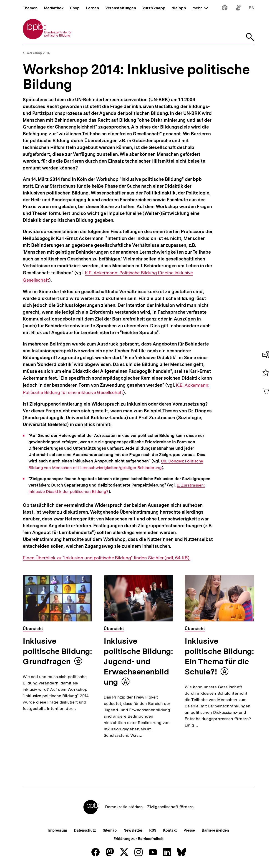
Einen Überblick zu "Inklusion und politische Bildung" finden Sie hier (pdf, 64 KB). (107, 558)
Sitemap (110, 830)
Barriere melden (215, 830)
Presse (189, 830)
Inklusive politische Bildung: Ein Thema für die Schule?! (219, 656)
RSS (153, 830)
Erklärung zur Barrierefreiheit (138, 839)
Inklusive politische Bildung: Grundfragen (57, 651)
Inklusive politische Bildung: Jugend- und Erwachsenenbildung (138, 661)
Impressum (58, 830)
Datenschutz (85, 830)
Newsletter (133, 830)
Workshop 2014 (38, 53)
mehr (200, 8)
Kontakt (170, 830)
